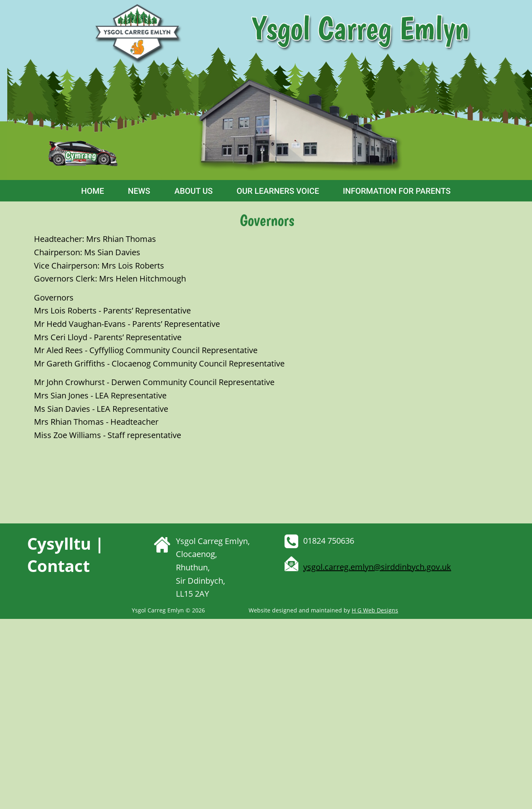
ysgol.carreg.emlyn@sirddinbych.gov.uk (377, 567)
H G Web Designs (375, 610)
